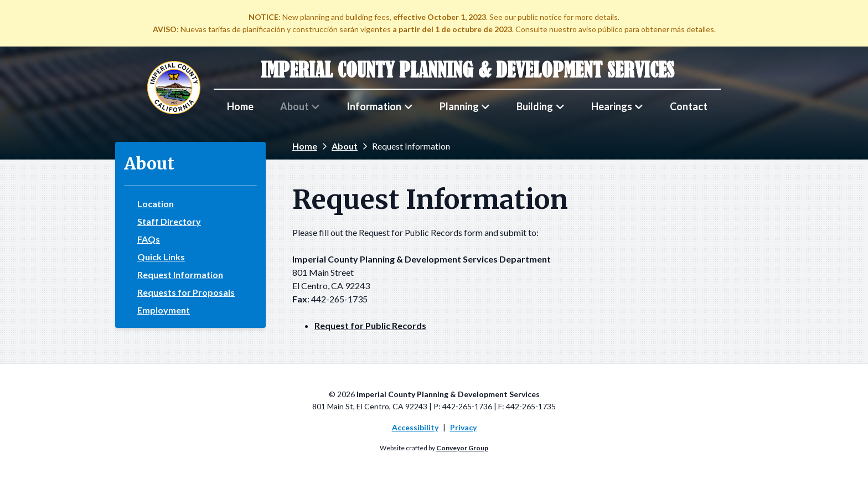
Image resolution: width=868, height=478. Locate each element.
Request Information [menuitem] (180, 275)
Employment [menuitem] (164, 310)
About (345, 146)
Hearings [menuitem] (612, 106)
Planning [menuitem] (459, 106)
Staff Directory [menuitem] (169, 222)
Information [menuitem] (374, 106)
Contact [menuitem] (689, 106)
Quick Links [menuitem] (161, 257)
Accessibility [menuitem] (415, 427)
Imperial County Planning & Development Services (467, 70)
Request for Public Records (370, 325)
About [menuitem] (294, 106)
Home (305, 146)
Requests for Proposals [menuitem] (186, 292)
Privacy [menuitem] (463, 427)
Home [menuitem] (240, 106)
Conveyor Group (462, 448)
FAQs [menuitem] (149, 239)
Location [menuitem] (156, 204)
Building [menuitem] (535, 106)
